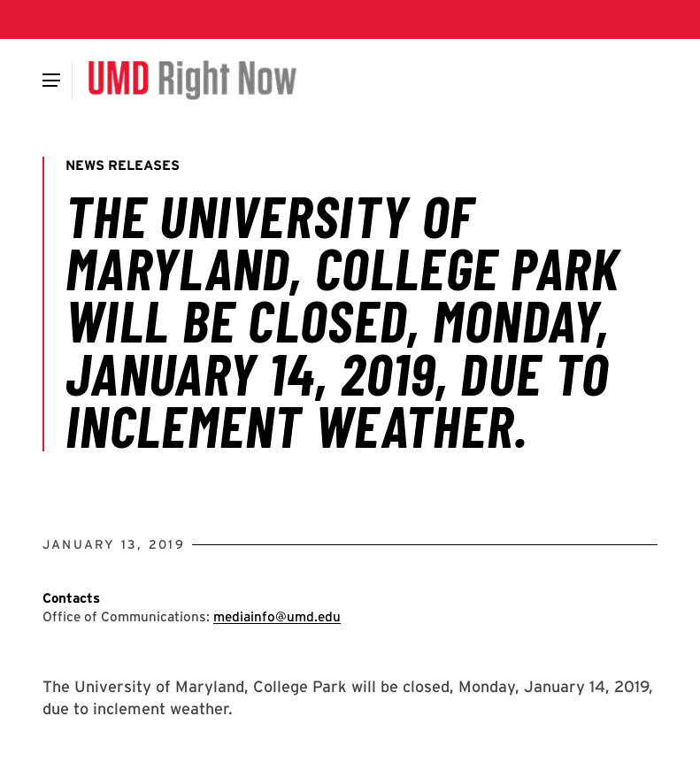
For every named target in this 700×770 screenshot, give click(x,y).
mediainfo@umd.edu (277, 616)
